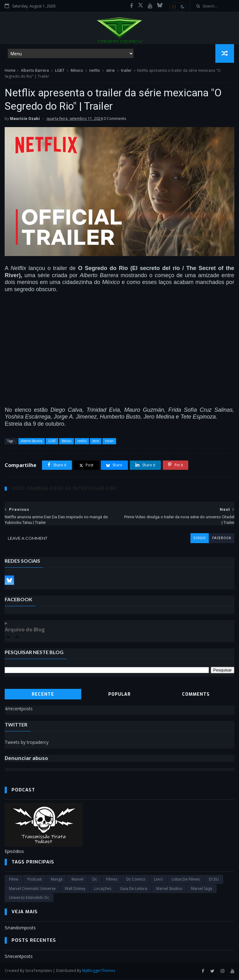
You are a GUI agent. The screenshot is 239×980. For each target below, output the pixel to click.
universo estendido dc (29, 899)
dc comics (136, 881)
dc (95, 881)
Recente (43, 696)
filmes (112, 881)
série (110, 71)
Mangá (57, 881)
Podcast (35, 881)
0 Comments (115, 120)
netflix (95, 71)
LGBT (60, 71)
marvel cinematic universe (32, 890)
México (77, 71)
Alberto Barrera (35, 71)
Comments (196, 696)
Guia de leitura (134, 890)
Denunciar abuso (26, 760)
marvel (77, 881)
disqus (199, 540)
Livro (158, 881)
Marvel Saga (202, 890)
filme (14, 881)
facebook (222, 540)
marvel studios (169, 890)
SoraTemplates (39, 972)
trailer (126, 71)
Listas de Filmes (186, 881)
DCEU (214, 881)
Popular (119, 696)
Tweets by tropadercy (27, 744)
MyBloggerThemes (99, 972)
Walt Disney (75, 890)
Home (10, 71)
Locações (103, 890)
